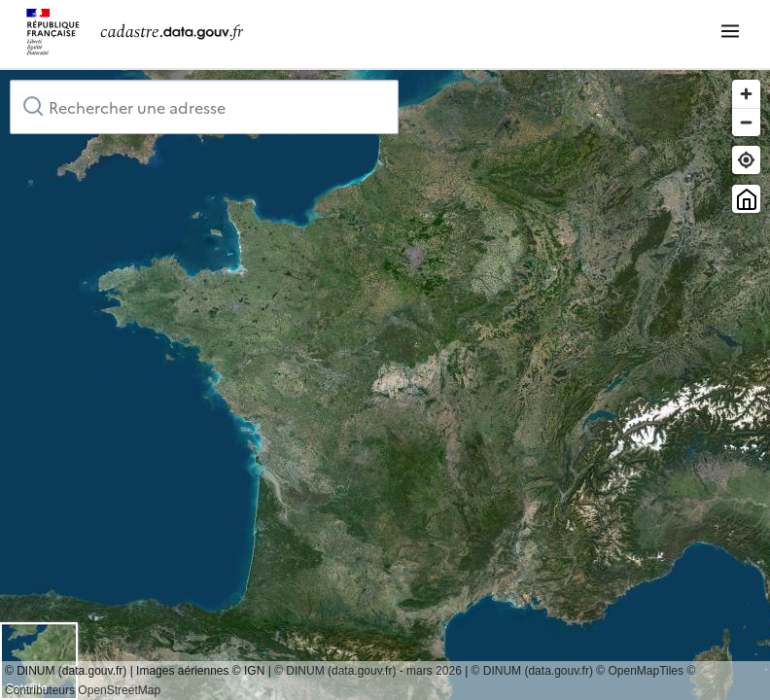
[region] (385, 385)
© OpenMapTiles (640, 671)
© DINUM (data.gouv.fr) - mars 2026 (368, 671)
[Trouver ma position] (746, 160)
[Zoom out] (746, 122)
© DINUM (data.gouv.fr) (532, 671)
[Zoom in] (746, 94)
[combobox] (204, 107)
